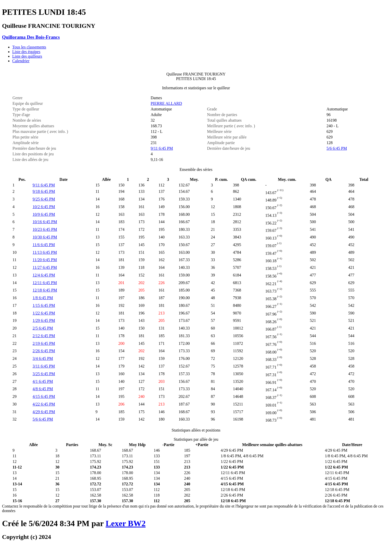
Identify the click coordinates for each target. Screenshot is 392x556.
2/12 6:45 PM (44, 336)
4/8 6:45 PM (43, 389)
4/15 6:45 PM (44, 396)
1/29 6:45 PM (44, 320)
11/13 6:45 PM (45, 252)
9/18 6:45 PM (44, 191)
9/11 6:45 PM (162, 148)
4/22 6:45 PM (44, 404)
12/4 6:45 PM (44, 275)
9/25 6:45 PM (44, 199)
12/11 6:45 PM (45, 283)
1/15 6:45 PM (44, 305)
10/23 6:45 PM (45, 229)
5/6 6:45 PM (337, 148)
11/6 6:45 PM (44, 245)
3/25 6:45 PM (44, 374)
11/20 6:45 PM (45, 260)
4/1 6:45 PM (43, 381)
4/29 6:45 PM (44, 412)
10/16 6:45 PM (45, 222)
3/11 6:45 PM (44, 366)
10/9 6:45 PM (44, 214)
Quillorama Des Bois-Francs (31, 37)
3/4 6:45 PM (43, 358)
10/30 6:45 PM (45, 237)
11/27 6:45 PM (45, 267)
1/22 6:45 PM (44, 313)
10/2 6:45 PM (44, 207)
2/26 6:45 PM (44, 351)
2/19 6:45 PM (44, 343)
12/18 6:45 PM (45, 290)
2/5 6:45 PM (43, 328)
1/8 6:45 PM (43, 298)
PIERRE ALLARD (166, 103)
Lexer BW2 (126, 523)
